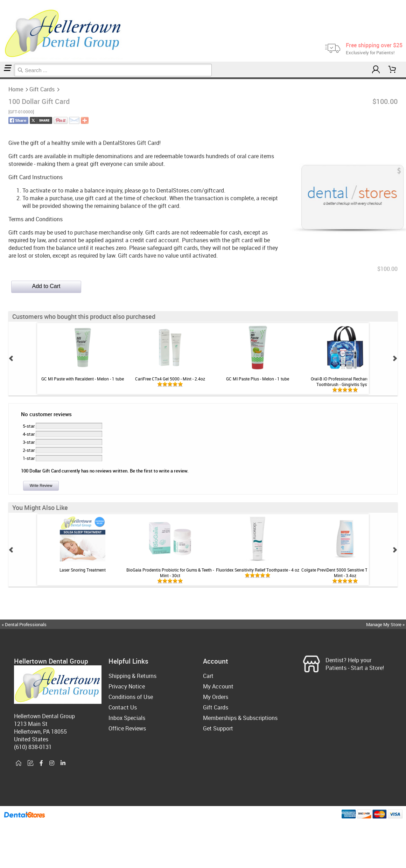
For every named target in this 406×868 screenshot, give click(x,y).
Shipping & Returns (132, 676)
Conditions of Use (131, 697)
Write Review (41, 485)
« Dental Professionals (24, 624)
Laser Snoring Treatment (83, 570)
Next (395, 358)
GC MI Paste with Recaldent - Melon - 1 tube (83, 379)
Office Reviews (127, 728)
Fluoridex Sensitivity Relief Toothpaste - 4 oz (258, 570)
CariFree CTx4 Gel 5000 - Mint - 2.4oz (170, 379)
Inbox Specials (127, 718)
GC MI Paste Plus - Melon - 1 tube (258, 379)
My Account (218, 686)
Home (1, 78)
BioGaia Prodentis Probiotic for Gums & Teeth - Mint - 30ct (170, 573)
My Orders (216, 697)
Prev (11, 358)
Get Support (218, 728)
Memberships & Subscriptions (240, 718)
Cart (208, 676)
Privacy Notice (127, 686)
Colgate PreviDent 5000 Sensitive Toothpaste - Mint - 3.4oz (345, 573)
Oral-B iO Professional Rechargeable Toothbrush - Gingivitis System (345, 381)
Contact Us (123, 707)
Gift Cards (3, 78)
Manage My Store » (386, 624)
